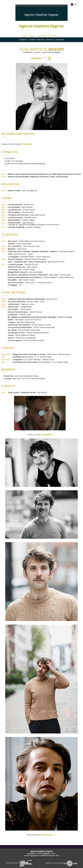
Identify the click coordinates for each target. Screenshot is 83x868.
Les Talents (42, 36)
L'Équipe (32, 36)
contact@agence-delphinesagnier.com (42, 855)
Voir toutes (41, 435)
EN (76, 4)
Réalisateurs (41, 40)
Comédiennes (23, 40)
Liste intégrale (60, 40)
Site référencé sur (19, 863)
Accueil (24, 36)
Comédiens (32, 40)
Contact (37, 58)
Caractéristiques (19, 144)
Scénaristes (50, 40)
